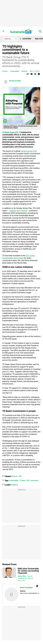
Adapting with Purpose (18, 211)
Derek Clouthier (15, 81)
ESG (20, 476)
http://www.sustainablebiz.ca (29, 593)
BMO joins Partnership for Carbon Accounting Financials (28, 571)
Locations (26, 39)
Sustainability (15, 71)
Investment (34, 481)
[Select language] (10, 39)
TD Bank (22, 481)
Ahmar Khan (22, 576)
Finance (5, 71)
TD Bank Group (8, 132)
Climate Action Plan (29, 151)
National (24, 71)
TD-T (18, 132)
